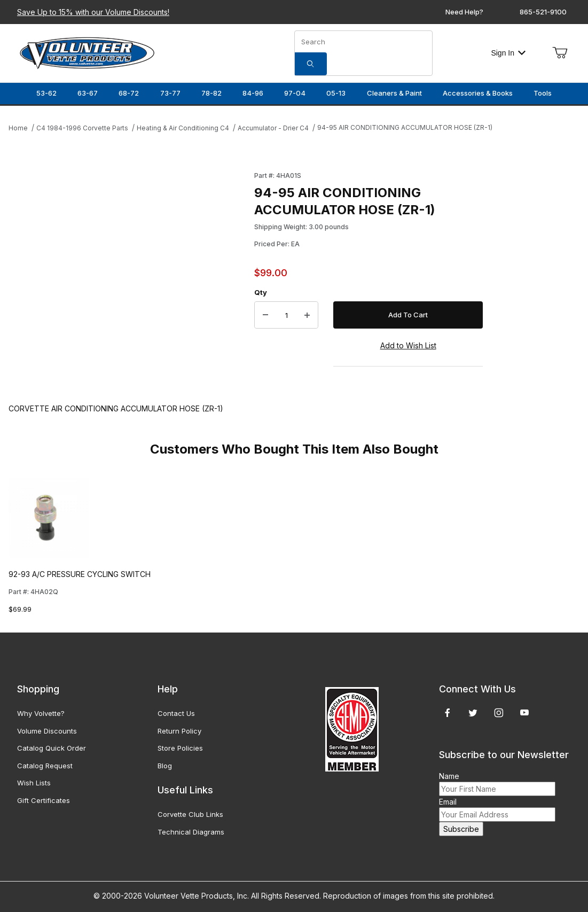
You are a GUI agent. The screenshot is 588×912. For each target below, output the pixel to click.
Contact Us (176, 713)
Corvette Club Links (190, 814)
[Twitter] (473, 713)
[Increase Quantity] (307, 315)
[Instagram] (499, 713)
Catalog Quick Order (52, 748)
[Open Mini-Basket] (560, 53)
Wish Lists (34, 783)
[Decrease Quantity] (265, 315)
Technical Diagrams (191, 832)
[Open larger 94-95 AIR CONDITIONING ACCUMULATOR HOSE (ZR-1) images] (128, 276)
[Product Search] (363, 42)
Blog (165, 766)
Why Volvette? (41, 713)
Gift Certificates (44, 800)
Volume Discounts (47, 731)
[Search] (311, 64)
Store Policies (180, 748)
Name (449, 776)
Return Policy (179, 731)
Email (448, 802)
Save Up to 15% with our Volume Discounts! (93, 12)
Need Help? (464, 12)
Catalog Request (45, 766)
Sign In (508, 53)
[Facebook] (448, 713)
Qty (261, 292)
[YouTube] (524, 713)
